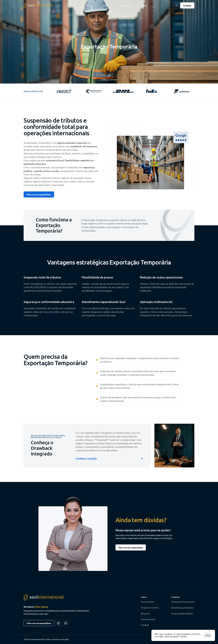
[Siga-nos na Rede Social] (58, 623)
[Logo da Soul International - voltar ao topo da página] (38, 5)
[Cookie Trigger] (145, 625)
